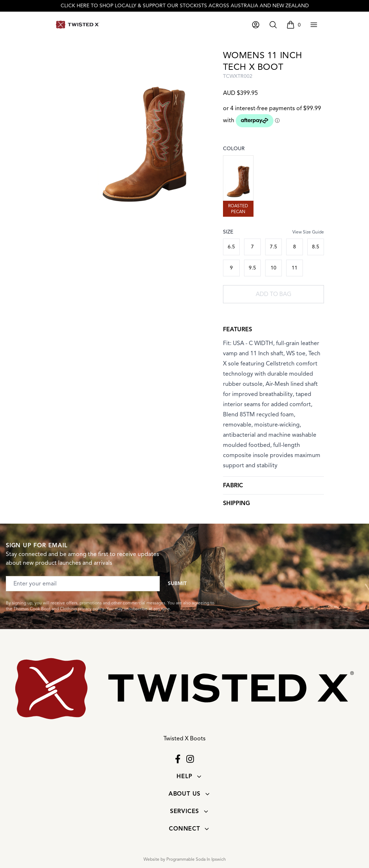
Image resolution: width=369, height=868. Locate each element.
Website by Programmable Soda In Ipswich (185, 859)
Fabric (233, 485)
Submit (177, 583)
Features (238, 329)
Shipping (236, 503)
